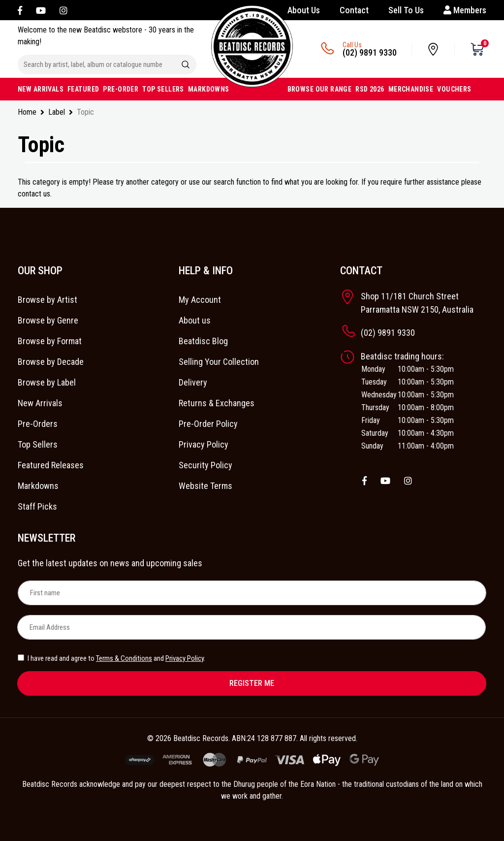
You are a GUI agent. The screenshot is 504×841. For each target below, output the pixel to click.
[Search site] (186, 65)
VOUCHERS (454, 89)
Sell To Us (406, 10)
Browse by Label (47, 382)
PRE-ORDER (121, 89)
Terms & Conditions (124, 658)
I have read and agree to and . (111, 658)
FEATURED (83, 89)
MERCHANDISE (411, 89)
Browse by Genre (48, 320)
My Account (200, 300)
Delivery (193, 382)
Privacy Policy (204, 444)
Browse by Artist (47, 300)
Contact (354, 10)
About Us (304, 10)
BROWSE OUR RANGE (320, 89)
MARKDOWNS (209, 89)
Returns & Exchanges (217, 403)
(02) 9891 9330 (370, 52)
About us (195, 320)
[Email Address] (252, 627)
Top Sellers (38, 444)
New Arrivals (40, 403)
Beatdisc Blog (203, 341)
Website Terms (205, 486)
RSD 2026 (370, 89)
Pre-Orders (38, 424)
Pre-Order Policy (208, 424)
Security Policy (205, 465)
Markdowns (38, 486)
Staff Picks (37, 506)
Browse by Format (50, 341)
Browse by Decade (51, 362)
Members (465, 10)
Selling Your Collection (219, 362)
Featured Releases (51, 465)
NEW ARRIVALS (41, 89)
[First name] (252, 593)
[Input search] (96, 65)
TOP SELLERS (163, 89)
